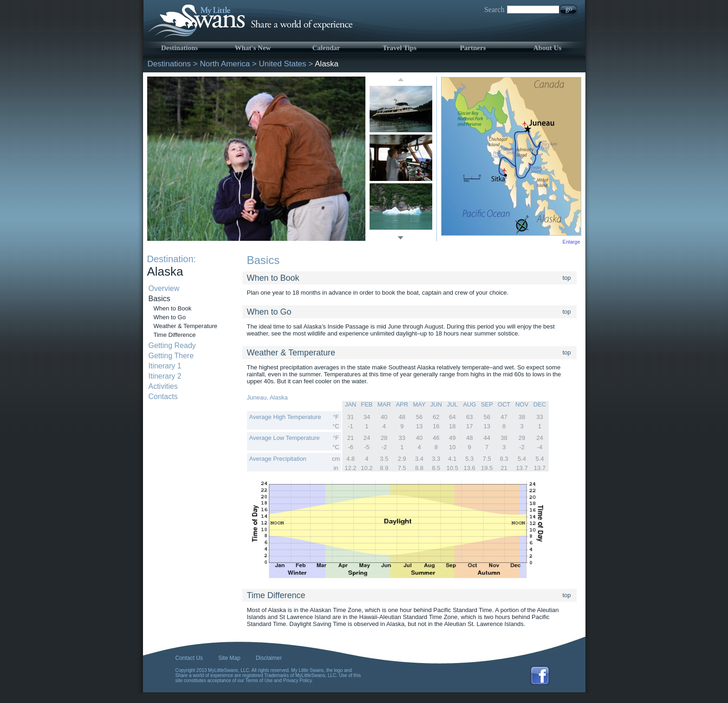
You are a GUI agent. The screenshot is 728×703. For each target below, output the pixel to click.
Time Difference (175, 335)
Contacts (163, 397)
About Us (547, 48)
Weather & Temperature (186, 326)
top (567, 278)
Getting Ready (172, 345)
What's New (253, 48)
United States (283, 64)
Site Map (229, 658)
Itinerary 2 (165, 376)
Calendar (326, 48)
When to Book (173, 308)
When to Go (170, 317)
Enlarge (572, 242)
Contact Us (189, 658)
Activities (163, 386)
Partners (473, 48)
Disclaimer (269, 658)
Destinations (179, 48)
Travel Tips (400, 48)
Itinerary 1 (165, 366)
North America (225, 64)
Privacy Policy (298, 680)
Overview (164, 288)
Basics (159, 299)
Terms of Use (259, 680)
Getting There (171, 356)
